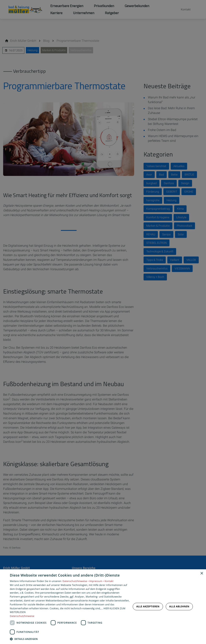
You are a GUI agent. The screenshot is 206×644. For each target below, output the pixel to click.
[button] (70, 639)
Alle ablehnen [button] (179, 606)
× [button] (202, 574)
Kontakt (109, 581)
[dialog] (103, 607)
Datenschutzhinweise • (76, 581)
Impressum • (97, 581)
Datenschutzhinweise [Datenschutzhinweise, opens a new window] (22, 616)
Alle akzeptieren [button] (148, 606)
